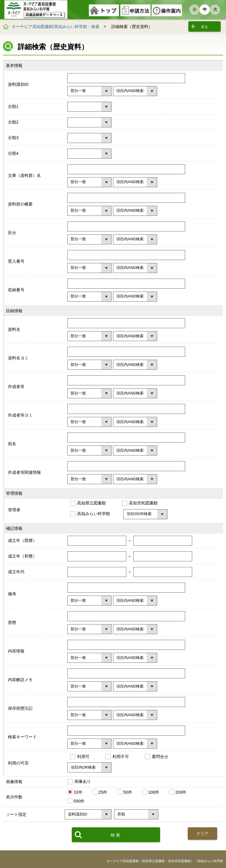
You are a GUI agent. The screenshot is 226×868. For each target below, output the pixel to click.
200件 (181, 792)
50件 (128, 792)
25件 (103, 792)
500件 (79, 801)
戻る (205, 27)
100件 (154, 792)
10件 (78, 792)
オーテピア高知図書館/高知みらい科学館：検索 (56, 27)
